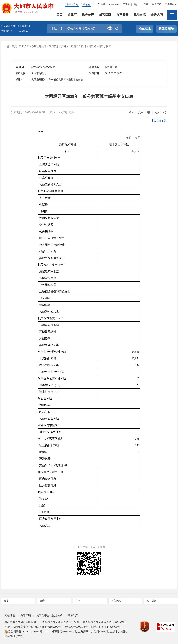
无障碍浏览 (166, 29)
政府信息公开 (39, 46)
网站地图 (10, 615)
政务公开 (88, 15)
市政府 (72, 15)
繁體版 (102, 4)
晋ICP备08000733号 (76, 627)
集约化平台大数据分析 (50, 615)
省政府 (87, 4)
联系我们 (73, 615)
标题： (19, 80)
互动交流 (140, 15)
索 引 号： (21, 67)
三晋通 (126, 4)
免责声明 (26, 615)
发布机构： (22, 73)
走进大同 (157, 15)
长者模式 (144, 29)
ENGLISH (114, 4)
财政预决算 (105, 46)
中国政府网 (72, 4)
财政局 (92, 46)
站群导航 (157, 4)
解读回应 (105, 15)
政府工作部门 (79, 46)
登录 (146, 4)
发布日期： (95, 73)
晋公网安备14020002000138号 (23, 632)
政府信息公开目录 (59, 46)
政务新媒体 (171, 4)
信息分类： (95, 67)
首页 (60, 15)
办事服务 (122, 15)
